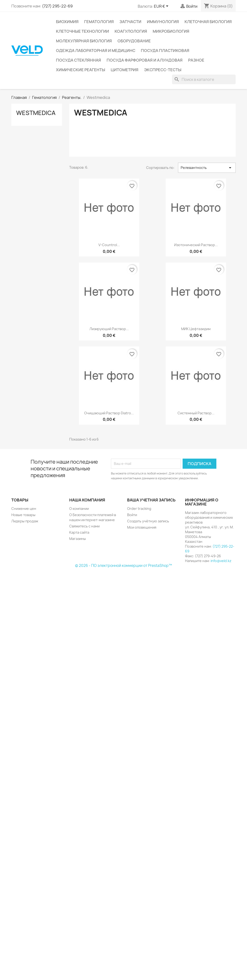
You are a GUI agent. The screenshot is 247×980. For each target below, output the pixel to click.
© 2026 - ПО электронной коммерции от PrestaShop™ (123, 566)
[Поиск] (204, 79)
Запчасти (130, 22)
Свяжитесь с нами (84, 526)
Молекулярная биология (84, 41)
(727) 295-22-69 (57, 6)
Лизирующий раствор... (109, 329)
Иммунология (163, 22)
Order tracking (139, 509)
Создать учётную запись (148, 521)
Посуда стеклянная (79, 60)
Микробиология (171, 31)
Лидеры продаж (25, 521)
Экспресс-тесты (163, 70)
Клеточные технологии (82, 31)
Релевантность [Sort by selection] (207, 168)
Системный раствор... (196, 413)
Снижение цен (24, 509)
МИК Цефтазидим (196, 329)
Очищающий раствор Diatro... (109, 413)
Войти (132, 515)
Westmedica (36, 113)
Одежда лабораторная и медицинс (96, 51)
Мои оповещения (142, 527)
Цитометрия (125, 70)
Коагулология (131, 31)
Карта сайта (79, 532)
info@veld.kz (221, 561)
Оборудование (134, 41)
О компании (79, 509)
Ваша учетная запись (151, 500)
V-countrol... (109, 245)
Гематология (99, 22)
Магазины (78, 539)
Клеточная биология (208, 22)
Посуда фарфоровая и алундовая (145, 60)
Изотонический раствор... (196, 245)
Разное (196, 60)
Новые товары (23, 515)
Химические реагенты (81, 70)
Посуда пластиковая (165, 51)
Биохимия (67, 22)
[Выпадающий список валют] (162, 6)
